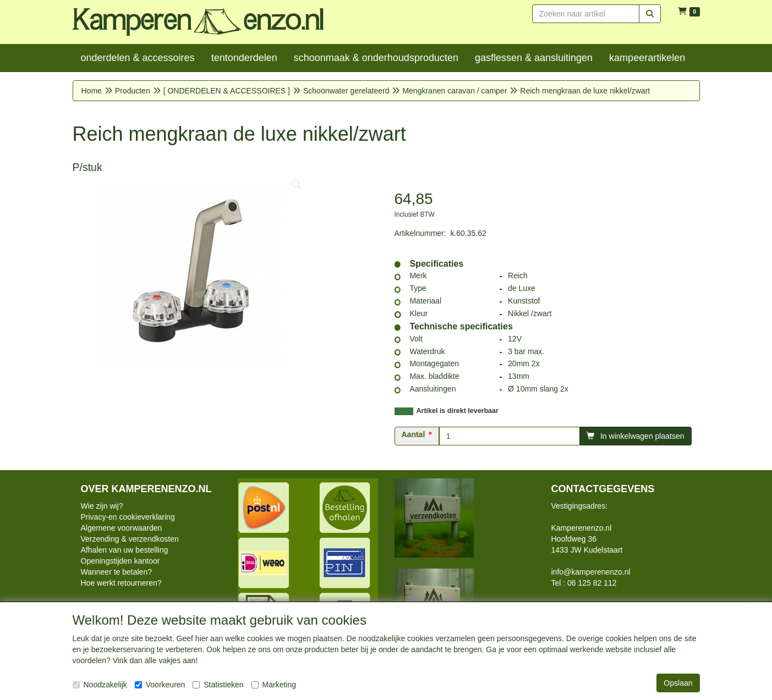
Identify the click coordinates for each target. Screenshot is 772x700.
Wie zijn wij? (102, 506)
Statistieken (218, 685)
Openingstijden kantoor (121, 561)
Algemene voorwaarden (122, 528)
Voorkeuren (160, 685)
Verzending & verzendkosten (130, 539)
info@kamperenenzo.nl (591, 572)
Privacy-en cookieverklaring (128, 517)
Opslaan (678, 683)
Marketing (274, 685)
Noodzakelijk (100, 685)
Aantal (414, 434)
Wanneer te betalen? (116, 572)
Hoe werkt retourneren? (121, 583)
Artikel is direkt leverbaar (458, 411)
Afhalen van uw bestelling (125, 550)
